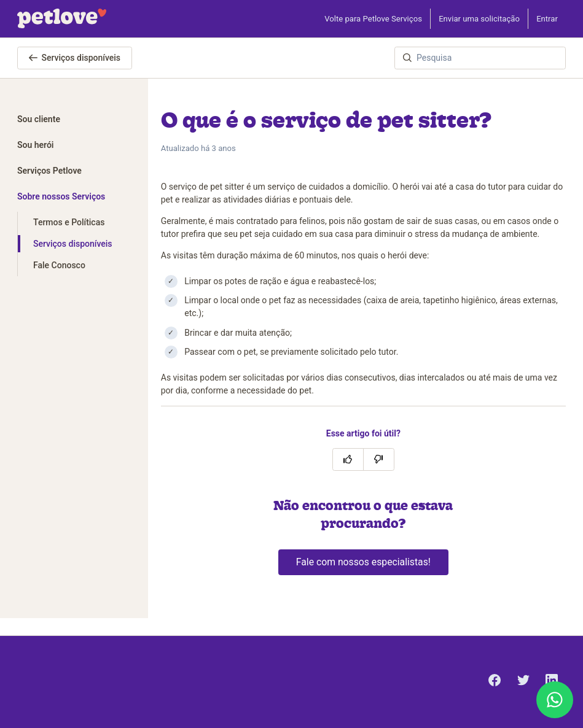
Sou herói (36, 145)
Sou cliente (39, 119)
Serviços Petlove (49, 171)
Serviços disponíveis (75, 58)
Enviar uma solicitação (479, 19)
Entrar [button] (547, 19)
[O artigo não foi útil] (379, 459)
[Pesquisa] (480, 58)
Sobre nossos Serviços (61, 196)
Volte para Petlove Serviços (373, 19)
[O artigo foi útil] (348, 459)
